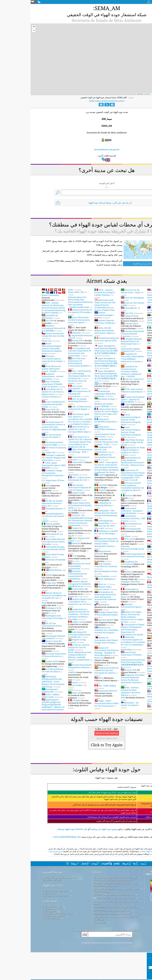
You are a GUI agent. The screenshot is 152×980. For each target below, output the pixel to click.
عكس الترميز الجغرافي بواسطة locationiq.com (81, 938)
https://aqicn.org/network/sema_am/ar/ (76, 95)
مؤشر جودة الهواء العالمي (118, 879)
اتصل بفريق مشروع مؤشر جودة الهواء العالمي (29, 905)
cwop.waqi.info (72, 925)
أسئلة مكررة (19, 928)
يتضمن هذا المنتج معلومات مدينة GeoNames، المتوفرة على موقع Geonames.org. (85, 918)
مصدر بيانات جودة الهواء (21, 934)
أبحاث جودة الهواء (22, 913)
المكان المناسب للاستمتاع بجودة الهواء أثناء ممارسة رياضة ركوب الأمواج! (85, 946)
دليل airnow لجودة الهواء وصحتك (42, 823)
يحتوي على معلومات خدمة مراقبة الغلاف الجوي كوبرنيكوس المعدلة (85, 930)
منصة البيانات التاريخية (20, 946)
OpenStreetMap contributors (121, 88)
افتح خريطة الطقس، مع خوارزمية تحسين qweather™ (83, 922)
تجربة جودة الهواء (18, 921)
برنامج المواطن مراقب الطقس (92, 925)
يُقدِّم (54, 962)
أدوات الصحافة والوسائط (21, 907)
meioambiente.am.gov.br (76, 144)
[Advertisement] (76, 857)
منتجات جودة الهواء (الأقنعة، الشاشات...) (27, 941)
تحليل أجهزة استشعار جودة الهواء (24, 923)
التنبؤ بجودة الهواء (19, 939)
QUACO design (69, 950)
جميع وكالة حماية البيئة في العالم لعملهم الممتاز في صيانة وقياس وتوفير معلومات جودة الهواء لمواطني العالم (84, 906)
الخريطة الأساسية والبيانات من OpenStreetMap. (81, 941)
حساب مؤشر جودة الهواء (21, 936)
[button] (3, 21)
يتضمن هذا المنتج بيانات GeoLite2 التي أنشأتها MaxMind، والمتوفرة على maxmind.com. (85, 912)
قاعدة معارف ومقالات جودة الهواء (25, 918)
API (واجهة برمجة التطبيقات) (23, 943)
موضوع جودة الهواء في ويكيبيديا (73, 823)
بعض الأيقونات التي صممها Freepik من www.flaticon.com (85, 934)
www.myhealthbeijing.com (36, 831)
